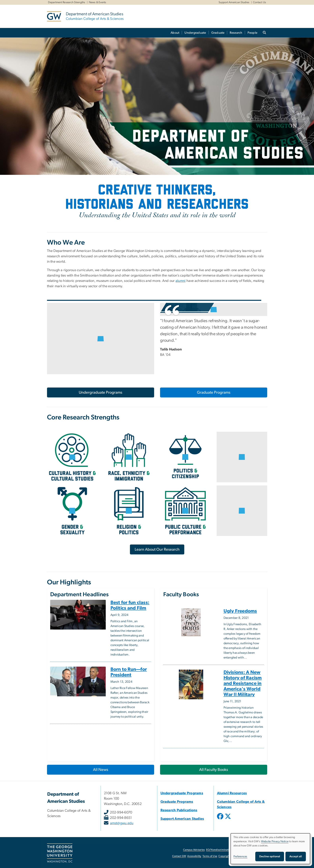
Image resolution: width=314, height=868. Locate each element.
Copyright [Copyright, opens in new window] (224, 856)
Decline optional (270, 857)
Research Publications (179, 810)
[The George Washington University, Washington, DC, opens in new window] (60, 853)
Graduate (218, 33)
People (253, 33)
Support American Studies (234, 2)
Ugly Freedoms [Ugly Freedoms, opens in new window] (240, 611)
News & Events (98, 2)
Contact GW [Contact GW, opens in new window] (179, 856)
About (175, 33)
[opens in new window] (221, 819)
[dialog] (270, 849)
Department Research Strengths (67, 2)
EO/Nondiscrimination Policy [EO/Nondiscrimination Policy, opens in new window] (223, 850)
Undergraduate (195, 33)
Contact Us (260, 2)
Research (236, 33)
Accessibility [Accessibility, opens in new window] (194, 856)
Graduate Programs (214, 392)
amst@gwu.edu (122, 823)
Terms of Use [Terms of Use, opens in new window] (210, 856)
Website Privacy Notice (275, 841)
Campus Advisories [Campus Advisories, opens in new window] (194, 850)
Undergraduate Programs (100, 392)
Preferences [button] (240, 857)
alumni (181, 281)
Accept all (296, 857)
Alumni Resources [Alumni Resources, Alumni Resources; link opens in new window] (232, 793)
